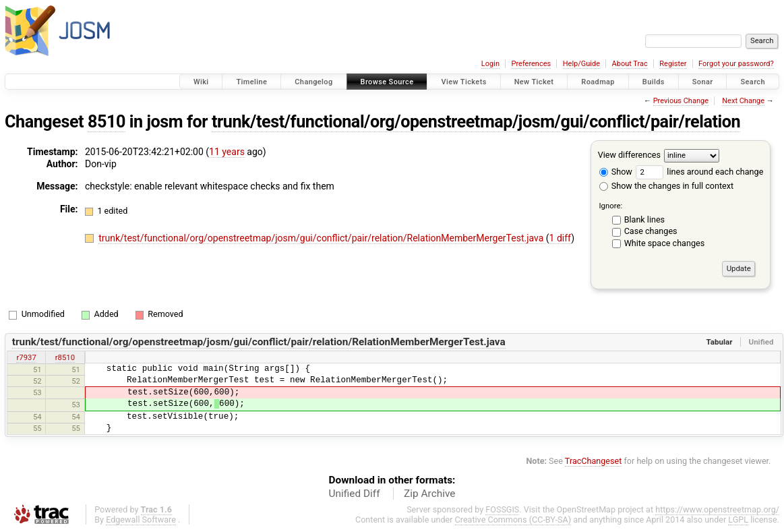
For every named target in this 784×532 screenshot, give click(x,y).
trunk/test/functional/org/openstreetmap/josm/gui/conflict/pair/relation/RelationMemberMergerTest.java (322, 238)
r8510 (65, 357)
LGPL (738, 520)
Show (616, 172)
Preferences (531, 64)
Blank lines (644, 219)
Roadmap (598, 82)
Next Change (743, 101)
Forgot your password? (736, 64)
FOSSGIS (502, 509)
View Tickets (463, 82)
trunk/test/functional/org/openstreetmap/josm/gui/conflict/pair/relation (476, 122)
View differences (629, 155)
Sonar (703, 82)
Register (673, 64)
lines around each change (699, 172)
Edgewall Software (141, 520)
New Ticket (534, 82)
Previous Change (681, 101)
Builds (654, 82)
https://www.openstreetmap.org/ (717, 509)
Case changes (651, 231)
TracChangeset (594, 461)
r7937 (26, 357)
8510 (107, 122)
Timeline (251, 82)
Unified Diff (355, 494)
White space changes (665, 243)
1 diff (561, 238)
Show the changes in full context (666, 186)
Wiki (201, 82)
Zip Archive (429, 494)
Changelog (313, 82)
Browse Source (387, 82)
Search (753, 82)
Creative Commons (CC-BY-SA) (513, 520)
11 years (227, 152)
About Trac (630, 64)
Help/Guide (581, 64)
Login (490, 64)
